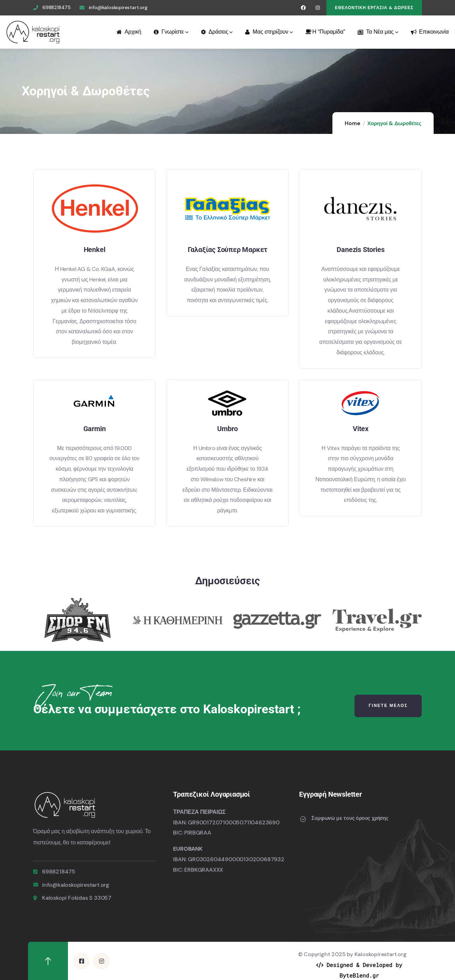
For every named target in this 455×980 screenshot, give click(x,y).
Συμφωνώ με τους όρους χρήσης (350, 818)
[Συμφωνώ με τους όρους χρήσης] (303, 819)
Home (352, 123)
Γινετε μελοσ (388, 706)
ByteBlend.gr (359, 975)
